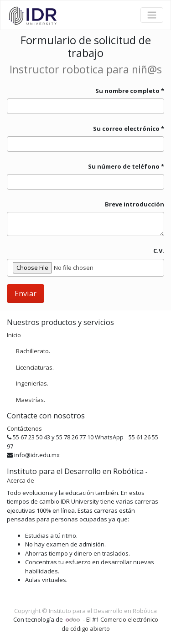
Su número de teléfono (124, 166)
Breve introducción (135, 204)
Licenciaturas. (35, 367)
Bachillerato (32, 351)
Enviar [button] (26, 294)
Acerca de (21, 480)
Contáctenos (24, 428)
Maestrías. (31, 400)
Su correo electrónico (126, 129)
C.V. (159, 251)
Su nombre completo (127, 91)
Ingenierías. (32, 383)
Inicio (14, 335)
